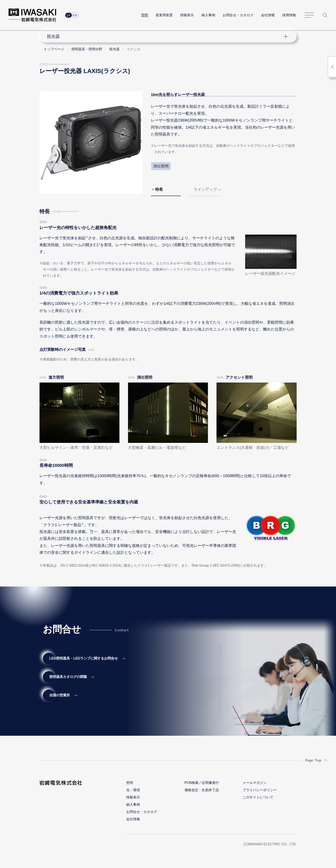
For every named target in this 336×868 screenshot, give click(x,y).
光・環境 (133, 790)
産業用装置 (164, 15)
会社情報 (268, 15)
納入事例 (208, 15)
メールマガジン (255, 783)
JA (69, 15)
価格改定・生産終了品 (202, 790)
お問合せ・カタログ (238, 15)
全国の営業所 (60, 695)
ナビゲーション (166, 36)
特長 (159, 189)
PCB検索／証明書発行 (202, 783)
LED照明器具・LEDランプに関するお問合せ (84, 658)
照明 (145, 15)
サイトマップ (309, 15)
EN (75, 15)
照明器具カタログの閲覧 (68, 677)
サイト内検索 (325, 15)
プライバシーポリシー (260, 790)
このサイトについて (258, 797)
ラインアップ (205, 189)
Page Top (313, 760)
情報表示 (187, 15)
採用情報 (289, 15)
